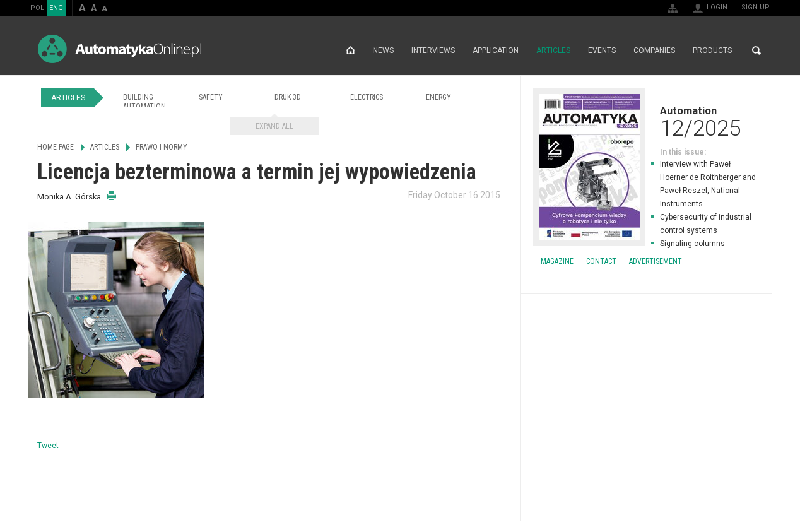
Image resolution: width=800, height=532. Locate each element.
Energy (438, 97)
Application (496, 50)
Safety (211, 97)
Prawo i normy (162, 147)
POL (37, 8)
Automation (646, 121)
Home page (350, 50)
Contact (601, 261)
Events (602, 50)
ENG (56, 8)
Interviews (433, 50)
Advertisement (656, 261)
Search (756, 50)
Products (712, 50)
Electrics (367, 97)
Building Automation (144, 102)
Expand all (274, 126)
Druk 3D (288, 97)
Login (717, 7)
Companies (654, 50)
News (383, 50)
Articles (553, 50)
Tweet (48, 446)
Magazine (557, 261)
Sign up (756, 7)
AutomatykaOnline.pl (120, 49)
